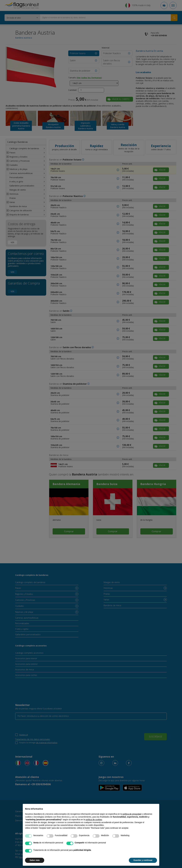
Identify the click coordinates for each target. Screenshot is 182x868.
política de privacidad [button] (132, 814)
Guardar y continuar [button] (143, 860)
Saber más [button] (35, 860)
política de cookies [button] (94, 820)
